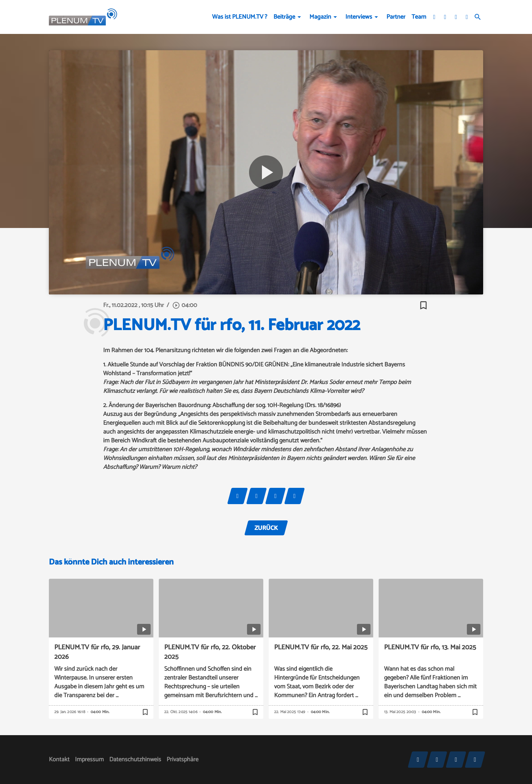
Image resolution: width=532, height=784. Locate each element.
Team (419, 17)
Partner (396, 17)
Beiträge (284, 17)
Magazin (320, 17)
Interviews (359, 17)
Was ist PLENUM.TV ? (240, 17)
